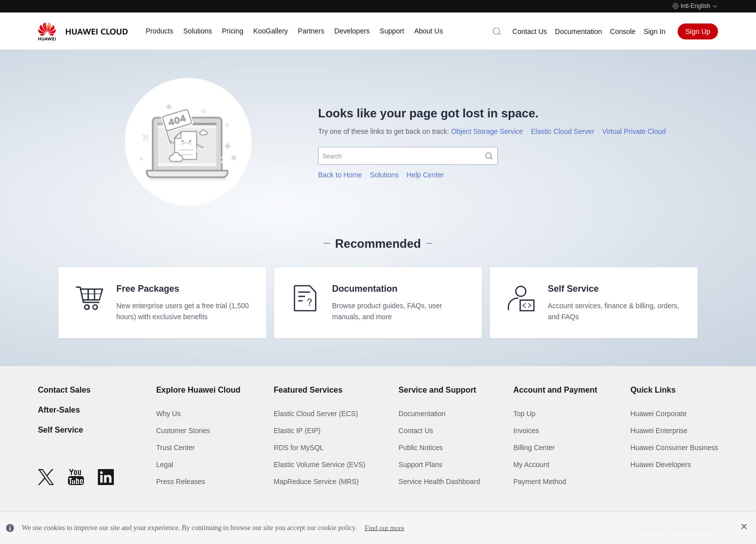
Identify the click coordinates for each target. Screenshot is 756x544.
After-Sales (59, 410)
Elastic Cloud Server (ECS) (316, 414)
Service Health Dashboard (439, 482)
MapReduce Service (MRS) (316, 482)
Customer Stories (183, 431)
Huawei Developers (660, 465)
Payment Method (540, 482)
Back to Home (340, 175)
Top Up (524, 414)
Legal (165, 465)
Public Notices (421, 448)
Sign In (655, 31)
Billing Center (534, 448)
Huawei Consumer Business (674, 448)
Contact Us (530, 31)
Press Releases (181, 482)
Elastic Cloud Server (563, 131)
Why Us (169, 414)
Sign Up (698, 31)
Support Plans (420, 465)
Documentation (578, 31)
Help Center (425, 175)
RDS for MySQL (299, 448)
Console (623, 31)
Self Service (61, 430)
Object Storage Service (487, 131)
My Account (531, 465)
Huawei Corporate (658, 414)
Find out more (384, 528)
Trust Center (176, 448)
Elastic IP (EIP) (297, 431)
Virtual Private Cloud (634, 131)
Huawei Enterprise (659, 431)
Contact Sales (64, 390)
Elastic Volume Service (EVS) (320, 465)
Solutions (384, 175)
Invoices (526, 431)
